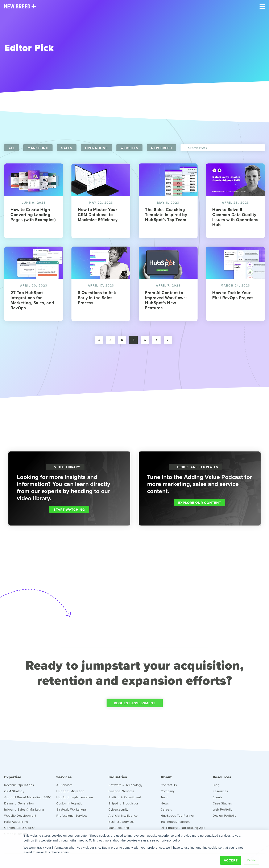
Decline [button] (252, 860)
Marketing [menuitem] (38, 148)
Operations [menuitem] (97, 148)
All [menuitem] (12, 148)
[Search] (223, 148)
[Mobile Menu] (262, 5)
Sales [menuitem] (67, 148)
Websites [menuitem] (130, 148)
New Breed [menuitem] (162, 148)
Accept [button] (231, 860)
